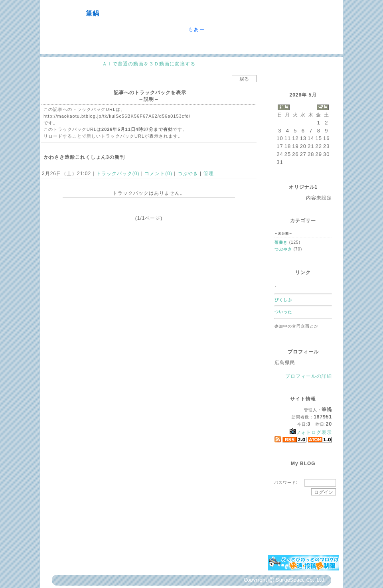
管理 (209, 174)
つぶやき (188, 174)
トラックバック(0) (118, 174)
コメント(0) (158, 174)
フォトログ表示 (311, 432)
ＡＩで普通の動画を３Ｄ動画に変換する (149, 64)
